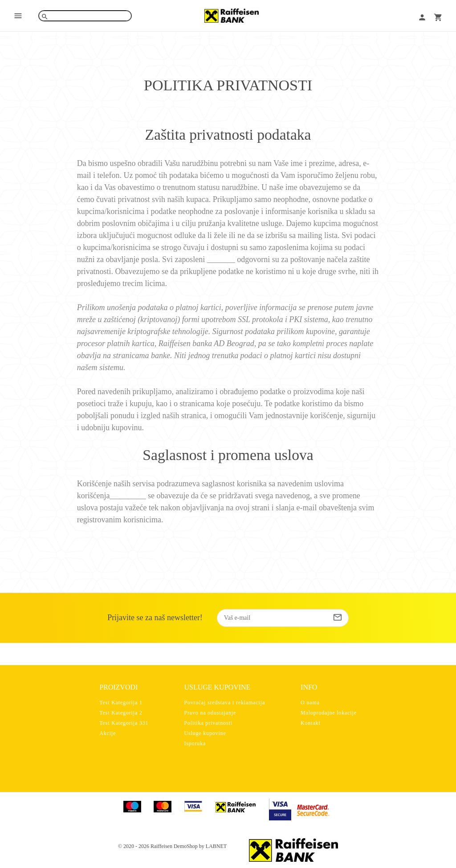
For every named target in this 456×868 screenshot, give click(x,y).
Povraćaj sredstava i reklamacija (224, 702)
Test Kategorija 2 (121, 713)
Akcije (108, 733)
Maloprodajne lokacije (329, 713)
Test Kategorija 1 (121, 702)
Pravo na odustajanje (210, 713)
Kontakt (311, 723)
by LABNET (213, 846)
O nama (310, 702)
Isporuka (195, 743)
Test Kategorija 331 (124, 723)
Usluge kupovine (205, 733)
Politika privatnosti (208, 723)
